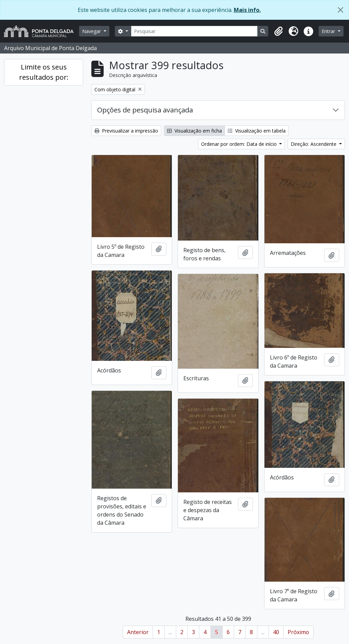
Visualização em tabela (257, 131)
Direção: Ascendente (314, 144)
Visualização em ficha (194, 131)
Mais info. (247, 10)
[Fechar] (340, 10)
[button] (278, 31)
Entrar (329, 31)
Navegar (92, 31)
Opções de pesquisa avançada (145, 110)
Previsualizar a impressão (126, 131)
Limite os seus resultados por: (44, 72)
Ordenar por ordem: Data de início (240, 144)
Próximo (298, 632)
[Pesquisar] (194, 31)
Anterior (138, 632)
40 (276, 632)
